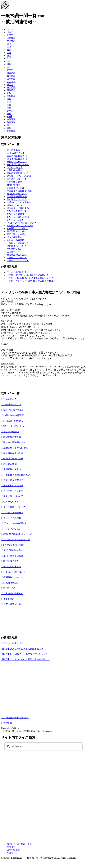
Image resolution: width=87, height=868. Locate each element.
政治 (9, 44)
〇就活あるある (9, 399)
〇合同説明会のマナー (12, 459)
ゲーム (10, 111)
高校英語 (11, 90)
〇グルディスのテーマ (12, 513)
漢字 (9, 67)
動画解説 (11, 131)
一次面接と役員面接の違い (20, 191)
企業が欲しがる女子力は (19, 202)
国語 (9, 64)
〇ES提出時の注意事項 (12, 415)
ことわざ (11, 82)
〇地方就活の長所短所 (12, 594)
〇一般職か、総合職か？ (13, 572)
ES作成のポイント (16, 153)
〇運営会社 (7, 723)
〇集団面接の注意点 (11, 469)
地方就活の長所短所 (17, 255)
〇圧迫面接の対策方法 (12, 486)
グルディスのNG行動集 (18, 217)
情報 (9, 99)
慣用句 (10, 85)
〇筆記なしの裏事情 (11, 567)
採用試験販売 (13, 850)
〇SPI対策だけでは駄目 (13, 545)
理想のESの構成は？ (17, 162)
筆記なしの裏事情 (16, 240)
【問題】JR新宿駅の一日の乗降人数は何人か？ (30, 278)
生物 (9, 53)
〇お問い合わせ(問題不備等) (15, 718)
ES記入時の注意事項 (17, 156)
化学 (9, 58)
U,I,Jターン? (13, 252)
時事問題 (11, 119)
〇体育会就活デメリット (13, 604)
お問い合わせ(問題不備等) (20, 844)
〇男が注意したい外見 (12, 491)
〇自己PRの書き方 (10, 432)
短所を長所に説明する (18, 208)
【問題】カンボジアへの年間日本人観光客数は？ (31, 281)
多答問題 (11, 122)
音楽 (9, 102)
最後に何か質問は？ (17, 194)
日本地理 (11, 38)
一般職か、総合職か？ (18, 243)
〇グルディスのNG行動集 (14, 523)
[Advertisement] (43, 622)
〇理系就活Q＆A (9, 583)
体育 (9, 105)
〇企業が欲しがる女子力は (14, 496)
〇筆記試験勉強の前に (12, 550)
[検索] (43, 746)
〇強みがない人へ (10, 502)
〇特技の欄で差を (10, 561)
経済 (9, 47)
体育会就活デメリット (18, 260)
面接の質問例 (13, 185)
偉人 (9, 125)
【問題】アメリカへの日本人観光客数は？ (28, 275)
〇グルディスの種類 (11, 518)
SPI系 (9, 116)
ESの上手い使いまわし (18, 165)
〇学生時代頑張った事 (12, 453)
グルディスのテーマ (17, 211)
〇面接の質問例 (9, 464)
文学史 (10, 70)
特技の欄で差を (14, 237)
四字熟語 (11, 76)
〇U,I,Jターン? (8, 588)
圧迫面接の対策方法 (17, 197)
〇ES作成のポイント (11, 405)
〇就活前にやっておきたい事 (16, 540)
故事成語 (11, 79)
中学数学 (11, 96)
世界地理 (11, 41)
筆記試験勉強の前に (17, 231)
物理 (9, 61)
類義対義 (11, 73)
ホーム (10, 29)
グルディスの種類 (16, 214)
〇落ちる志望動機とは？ (13, 442)
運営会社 (11, 847)
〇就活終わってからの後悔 (14, 448)
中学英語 (11, 87)
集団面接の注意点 (16, 188)
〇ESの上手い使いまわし (14, 426)
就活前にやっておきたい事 (20, 226)
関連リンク (12, 853)
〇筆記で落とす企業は (12, 556)
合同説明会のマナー (17, 182)
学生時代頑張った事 (17, 179)
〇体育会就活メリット (12, 599)
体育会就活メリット (17, 258)
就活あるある (13, 150)
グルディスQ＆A (15, 220)
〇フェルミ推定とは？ (12, 643)
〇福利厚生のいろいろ (12, 577)
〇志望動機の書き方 (11, 437)
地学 (9, 55)
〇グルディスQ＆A (10, 529)
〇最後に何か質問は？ (12, 480)
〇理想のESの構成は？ (12, 421)
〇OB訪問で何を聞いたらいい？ (17, 534)
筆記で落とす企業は (17, 234)
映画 (9, 114)
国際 (9, 50)
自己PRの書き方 (15, 167)
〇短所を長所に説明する (13, 507)
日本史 (10, 32)
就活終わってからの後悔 (19, 176)
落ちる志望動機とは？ (18, 173)
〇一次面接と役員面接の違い (16, 475)
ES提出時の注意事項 (17, 159)
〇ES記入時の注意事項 (12, 410)
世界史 (10, 35)
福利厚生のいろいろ (17, 246)
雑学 (9, 128)
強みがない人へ (14, 205)
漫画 (9, 108)
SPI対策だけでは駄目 (17, 228)
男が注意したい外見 (17, 199)
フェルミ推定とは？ (17, 272)
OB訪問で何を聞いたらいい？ (21, 223)
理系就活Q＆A (14, 249)
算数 (9, 93)
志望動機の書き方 (16, 170)
